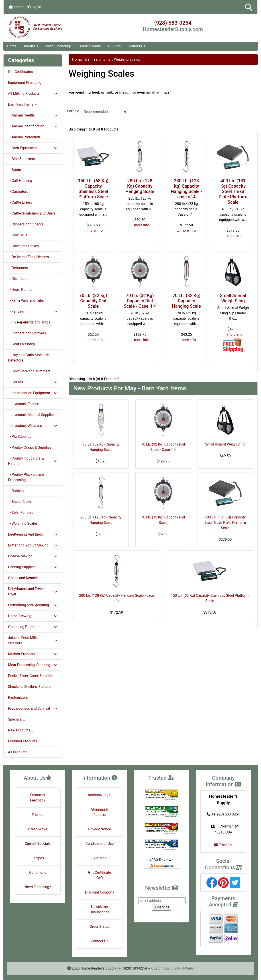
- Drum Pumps (20, 290)
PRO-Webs (185, 968)
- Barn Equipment (33, 148)
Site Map (100, 858)
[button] (249, 7)
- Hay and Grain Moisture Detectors (28, 358)
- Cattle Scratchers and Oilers (32, 213)
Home (16, 7)
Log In (34, 7)
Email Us (223, 845)
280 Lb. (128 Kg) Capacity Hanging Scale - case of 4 (187, 189)
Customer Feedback (38, 798)
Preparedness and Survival (33, 708)
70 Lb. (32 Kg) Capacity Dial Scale (93, 301)
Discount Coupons (100, 892)
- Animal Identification (33, 126)
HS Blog (114, 46)
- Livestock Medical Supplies (31, 415)
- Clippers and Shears (26, 224)
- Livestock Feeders (24, 404)
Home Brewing (33, 616)
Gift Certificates (20, 72)
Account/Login (99, 795)
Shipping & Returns (100, 812)
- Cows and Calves (23, 246)
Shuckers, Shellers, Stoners (29, 687)
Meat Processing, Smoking (33, 665)
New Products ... (21, 730)
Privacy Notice (100, 829)
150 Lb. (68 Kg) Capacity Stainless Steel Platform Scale (93, 189)
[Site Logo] (46, 27)
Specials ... (17, 719)
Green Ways (38, 829)
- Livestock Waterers (33, 426)
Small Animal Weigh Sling (233, 298)
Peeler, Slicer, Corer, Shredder (31, 676)
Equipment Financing (25, 83)
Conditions (38, 873)
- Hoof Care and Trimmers (29, 371)
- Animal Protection (24, 137)
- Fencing (33, 311)
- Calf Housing (20, 181)
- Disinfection (19, 279)
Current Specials (38, 844)
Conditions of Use (100, 844)
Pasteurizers (18, 698)
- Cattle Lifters (20, 202)
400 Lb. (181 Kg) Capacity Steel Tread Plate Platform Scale (233, 191)
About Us (31, 46)
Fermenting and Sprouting (33, 605)
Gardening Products (33, 627)
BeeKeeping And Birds (33, 534)
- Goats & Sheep (21, 344)
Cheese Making (33, 556)
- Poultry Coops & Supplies (30, 447)
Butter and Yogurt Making (33, 545)
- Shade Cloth (19, 502)
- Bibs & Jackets (21, 159)
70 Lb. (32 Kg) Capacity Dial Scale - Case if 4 (140, 301)
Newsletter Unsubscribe (100, 909)
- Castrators (18, 192)
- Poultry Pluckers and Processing (26, 477)
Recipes (38, 858)
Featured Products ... (24, 741)
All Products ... (19, 752)
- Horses (33, 382)
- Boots (14, 170)
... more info (93, 230)
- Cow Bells (18, 235)
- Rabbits (16, 491)
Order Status (100, 927)
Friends (38, 815)
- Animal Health (33, 115)
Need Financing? (58, 46)
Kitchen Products (33, 654)
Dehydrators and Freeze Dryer (33, 591)
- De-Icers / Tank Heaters (28, 257)
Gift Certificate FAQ (99, 875)
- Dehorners (18, 268)
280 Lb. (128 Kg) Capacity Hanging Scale (140, 186)
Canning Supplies (33, 567)
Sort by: (73, 111)
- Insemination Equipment (33, 393)
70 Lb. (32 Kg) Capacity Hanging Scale (187, 301)
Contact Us (137, 46)
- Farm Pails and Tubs (26, 300)
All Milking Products (33, 93)
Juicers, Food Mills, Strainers (33, 640)
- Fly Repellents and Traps (29, 322)
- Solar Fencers (21, 513)
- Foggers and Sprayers (27, 333)
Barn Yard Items (98, 59)
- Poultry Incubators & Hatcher (33, 461)
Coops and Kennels (23, 578)
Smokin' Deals (90, 46)
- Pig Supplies (20, 437)
